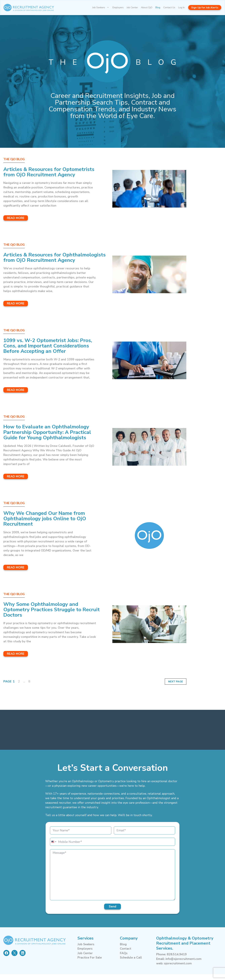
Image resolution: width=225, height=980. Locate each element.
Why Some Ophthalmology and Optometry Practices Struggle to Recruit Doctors (45, 615)
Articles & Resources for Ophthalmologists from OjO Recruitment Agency (39, 260)
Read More (16, 218)
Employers (118, 7)
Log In (181, 7)
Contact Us (169, 7)
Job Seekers (102, 8)
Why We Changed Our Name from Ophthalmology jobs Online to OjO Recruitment (48, 524)
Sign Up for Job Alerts (205, 8)
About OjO (147, 7)
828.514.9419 (177, 960)
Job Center (132, 7)
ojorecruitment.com (178, 969)
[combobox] (54, 848)
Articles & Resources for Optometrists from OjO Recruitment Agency (52, 172)
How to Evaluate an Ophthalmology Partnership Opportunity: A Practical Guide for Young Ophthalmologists (50, 438)
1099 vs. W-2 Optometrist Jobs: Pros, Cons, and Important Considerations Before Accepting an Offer (51, 351)
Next (172, 687)
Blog (158, 7)
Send (113, 912)
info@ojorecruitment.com (184, 965)
